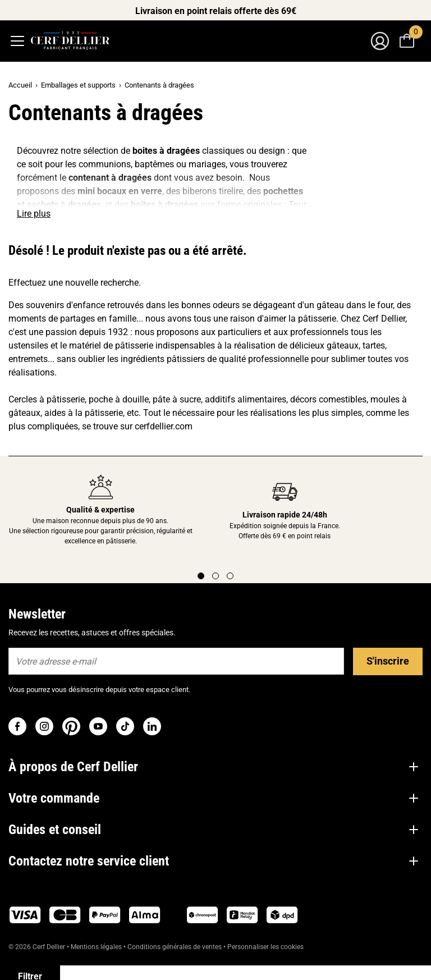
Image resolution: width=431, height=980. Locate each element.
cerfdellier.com (164, 426)
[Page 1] (201, 576)
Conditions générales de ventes (175, 947)
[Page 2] (215, 576)
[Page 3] (230, 576)
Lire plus (34, 214)
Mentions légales (96, 947)
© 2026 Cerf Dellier (38, 947)
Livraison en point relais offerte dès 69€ (216, 11)
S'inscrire (388, 661)
